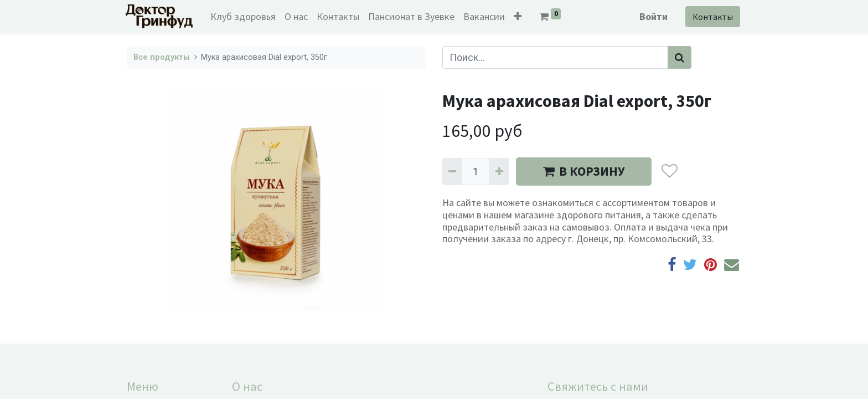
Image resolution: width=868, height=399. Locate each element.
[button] (519, 16)
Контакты (712, 17)
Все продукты (162, 57)
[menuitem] (245, 16)
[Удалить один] (452, 172)
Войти (652, 16)
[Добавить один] (499, 172)
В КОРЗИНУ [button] (584, 171)
